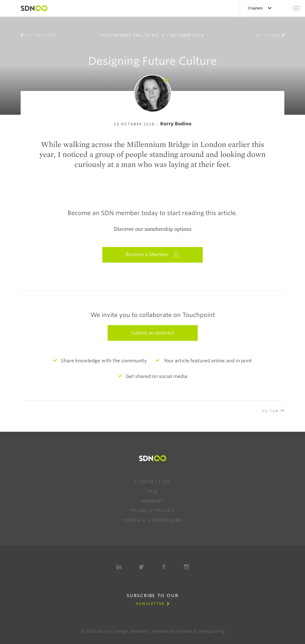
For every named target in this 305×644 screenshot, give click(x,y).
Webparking (211, 631)
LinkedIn (119, 567)
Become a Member (153, 255)
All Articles (40, 35)
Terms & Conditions (152, 520)
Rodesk (185, 631)
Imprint (152, 501)
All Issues (268, 35)
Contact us (153, 482)
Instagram (186, 567)
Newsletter (150, 604)
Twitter (141, 567)
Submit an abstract (153, 333)
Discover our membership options (153, 229)
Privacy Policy (153, 511)
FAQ (152, 491)
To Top (270, 411)
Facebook (164, 567)
